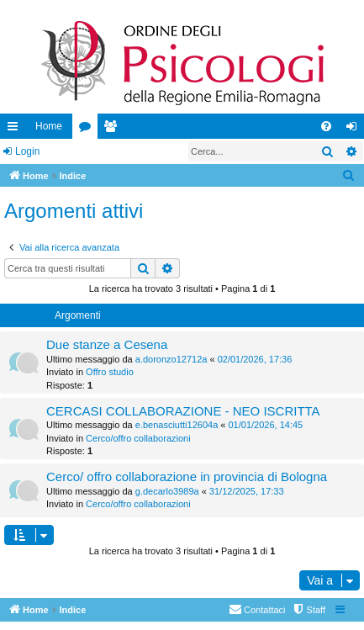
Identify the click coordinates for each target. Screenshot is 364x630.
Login (27, 151)
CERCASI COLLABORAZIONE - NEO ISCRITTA (183, 411)
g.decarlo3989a (167, 491)
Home (49, 126)
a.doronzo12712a (171, 359)
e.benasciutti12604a (177, 425)
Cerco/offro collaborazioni (138, 438)
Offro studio (110, 372)
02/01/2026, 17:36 (255, 359)
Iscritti (113, 130)
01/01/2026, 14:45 (265, 425)
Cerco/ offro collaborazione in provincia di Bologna (187, 476)
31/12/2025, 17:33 (247, 491)
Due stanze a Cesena (107, 344)
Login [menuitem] (355, 130)
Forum (88, 130)
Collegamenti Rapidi (16, 130)
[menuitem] (326, 126)
